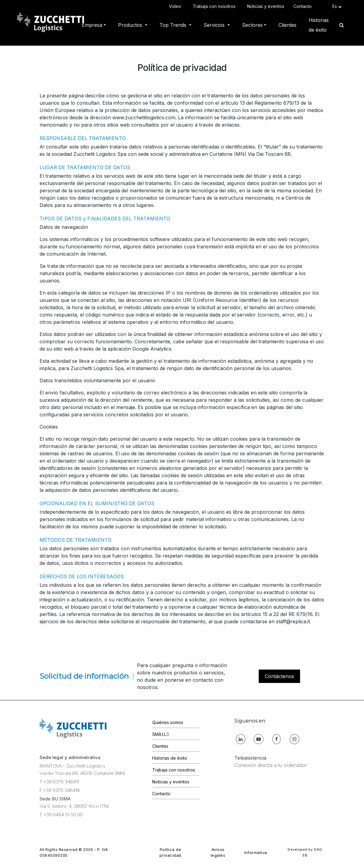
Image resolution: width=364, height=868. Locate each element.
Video (176, 6)
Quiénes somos (168, 722)
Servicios (215, 25)
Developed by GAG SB (305, 852)
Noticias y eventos (266, 6)
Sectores (252, 25)
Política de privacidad (170, 852)
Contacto (304, 6)
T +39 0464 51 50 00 (61, 815)
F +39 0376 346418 (60, 790)
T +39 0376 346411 (59, 782)
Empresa (92, 25)
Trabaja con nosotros (215, 6)
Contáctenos (279, 676)
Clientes (287, 25)
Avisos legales (218, 852)
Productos (131, 25)
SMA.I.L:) (161, 734)
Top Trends (174, 25)
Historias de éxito (319, 25)
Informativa (256, 852)
